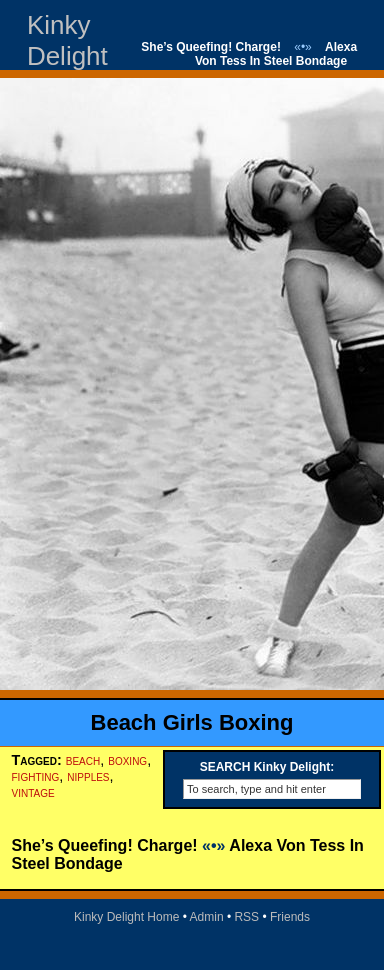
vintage (33, 792)
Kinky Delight (67, 40)
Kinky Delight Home (126, 917)
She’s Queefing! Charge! (211, 47)
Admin (207, 917)
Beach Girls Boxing (192, 722)
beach (83, 760)
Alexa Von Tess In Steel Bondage (276, 54)
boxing (127, 760)
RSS (246, 917)
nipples (88, 776)
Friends (290, 917)
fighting (36, 776)
